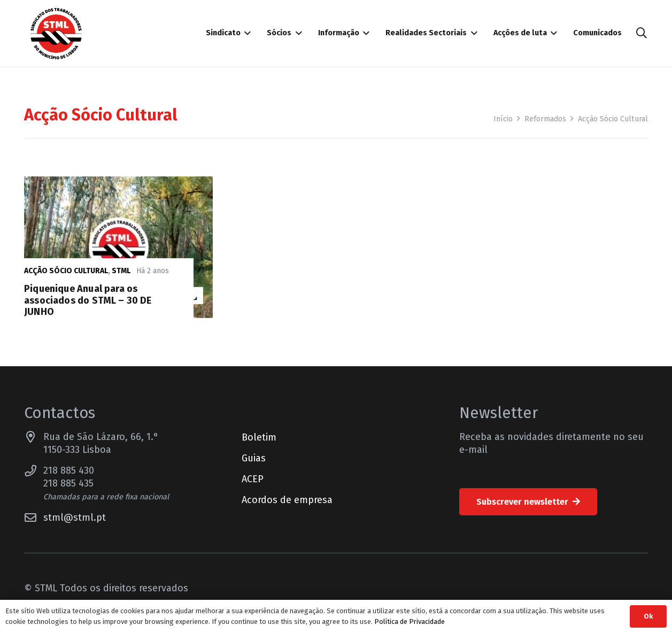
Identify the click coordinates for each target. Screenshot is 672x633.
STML (121, 271)
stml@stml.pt (75, 518)
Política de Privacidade (410, 622)
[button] (642, 33)
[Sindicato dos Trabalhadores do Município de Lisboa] (56, 34)
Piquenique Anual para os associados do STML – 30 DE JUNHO (88, 300)
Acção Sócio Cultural (66, 271)
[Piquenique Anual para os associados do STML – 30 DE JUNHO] (118, 183)
